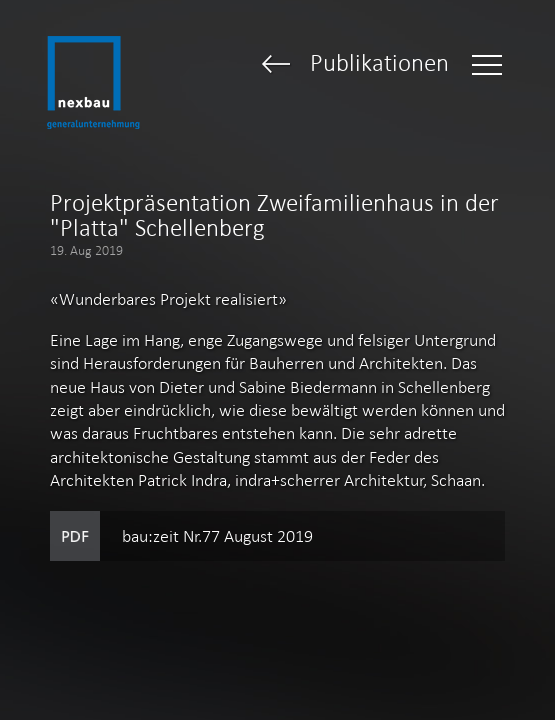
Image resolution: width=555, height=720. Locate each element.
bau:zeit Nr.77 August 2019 (217, 536)
